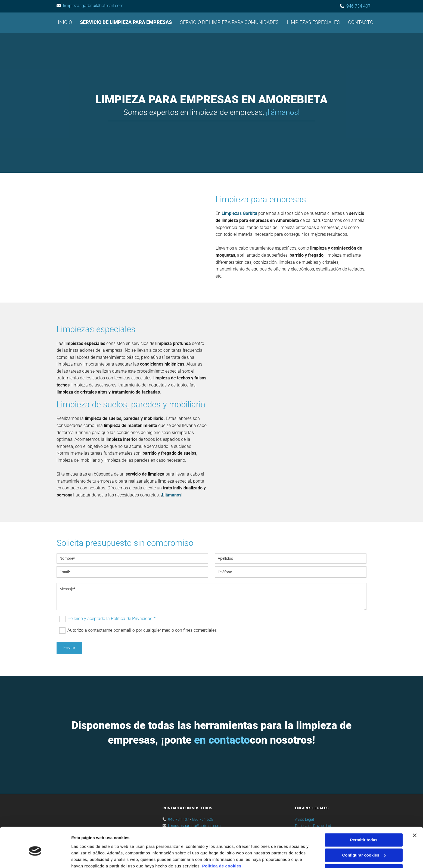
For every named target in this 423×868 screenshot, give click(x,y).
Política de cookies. (222, 842)
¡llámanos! (283, 112)
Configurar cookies (364, 831)
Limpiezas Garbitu (239, 214)
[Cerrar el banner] (415, 812)
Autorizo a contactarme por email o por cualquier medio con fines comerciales (142, 630)
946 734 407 (358, 6)
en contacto (222, 740)
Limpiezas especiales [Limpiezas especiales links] (314, 22)
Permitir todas (364, 816)
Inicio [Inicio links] (65, 22)
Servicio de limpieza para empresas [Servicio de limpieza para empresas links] (126, 22)
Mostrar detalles (87, 857)
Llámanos (172, 495)
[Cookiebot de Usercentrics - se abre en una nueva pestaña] (35, 857)
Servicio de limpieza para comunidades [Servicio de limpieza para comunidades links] (230, 22)
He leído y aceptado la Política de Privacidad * (111, 619)
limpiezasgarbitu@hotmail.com (93, 6)
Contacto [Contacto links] (361, 22)
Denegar (364, 847)
